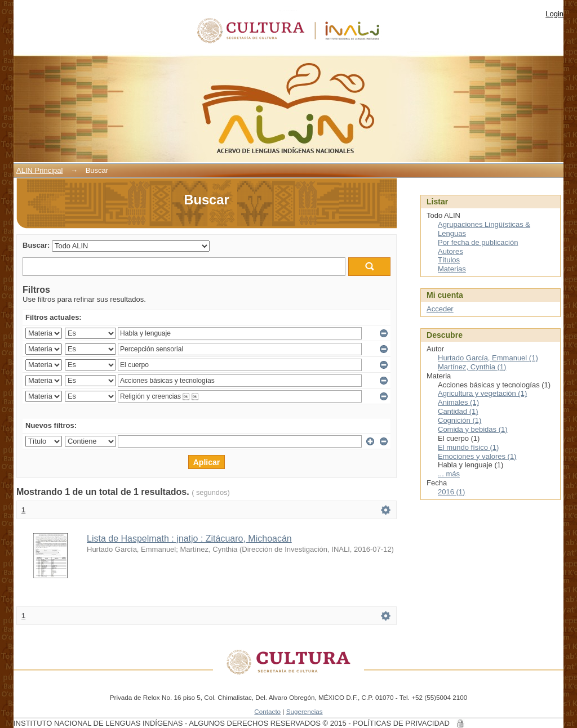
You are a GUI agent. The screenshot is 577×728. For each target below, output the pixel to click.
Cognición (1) (460, 420)
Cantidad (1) (458, 411)
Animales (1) (458, 402)
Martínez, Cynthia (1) (472, 367)
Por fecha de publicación (478, 242)
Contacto (267, 711)
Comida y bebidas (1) (473, 429)
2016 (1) (451, 492)
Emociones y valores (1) (477, 456)
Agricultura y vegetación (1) (482, 393)
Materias (452, 269)
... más (449, 474)
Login (554, 14)
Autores (450, 251)
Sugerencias (305, 711)
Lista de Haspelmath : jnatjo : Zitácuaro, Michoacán (189, 539)
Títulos (449, 260)
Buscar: (36, 245)
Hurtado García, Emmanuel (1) (488, 358)
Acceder (440, 309)
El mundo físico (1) (468, 447)
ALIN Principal (39, 170)
